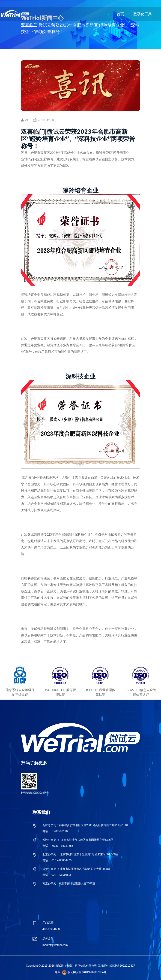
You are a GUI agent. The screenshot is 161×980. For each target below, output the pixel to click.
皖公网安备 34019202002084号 (87, 972)
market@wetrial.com (55, 945)
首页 (120, 14)
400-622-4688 (51, 929)
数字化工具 (143, 14)
